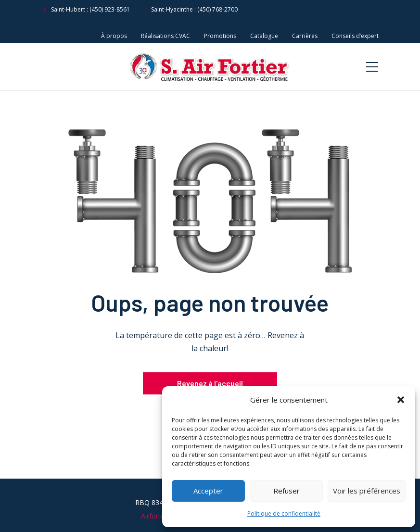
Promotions (220, 36)
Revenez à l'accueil (210, 383)
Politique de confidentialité (284, 513)
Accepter (208, 491)
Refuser (286, 491)
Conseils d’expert (355, 36)
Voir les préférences (367, 491)
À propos (114, 36)
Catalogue (264, 36)
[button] (401, 400)
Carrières (305, 36)
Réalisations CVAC (165, 36)
